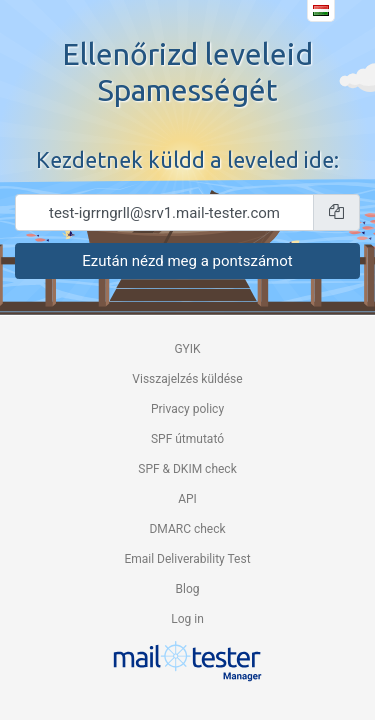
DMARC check (187, 529)
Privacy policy (187, 409)
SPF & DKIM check (187, 469)
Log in (187, 619)
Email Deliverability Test (187, 559)
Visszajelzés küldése (187, 379)
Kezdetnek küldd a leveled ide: (187, 160)
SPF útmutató (187, 439)
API (187, 499)
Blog (188, 589)
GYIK (187, 349)
